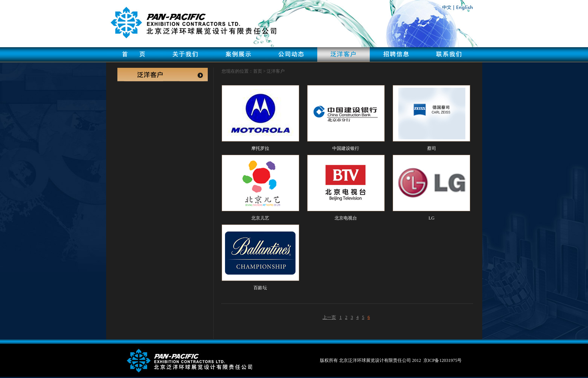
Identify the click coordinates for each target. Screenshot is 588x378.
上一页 (329, 317)
